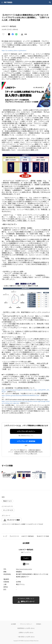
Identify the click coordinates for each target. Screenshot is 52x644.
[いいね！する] (3, 34)
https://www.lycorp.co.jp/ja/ (24, 569)
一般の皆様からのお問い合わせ (26, 637)
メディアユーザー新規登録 (26, 441)
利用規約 (39, 624)
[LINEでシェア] (16, 34)
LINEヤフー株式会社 (28, 536)
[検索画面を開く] (50, 2)
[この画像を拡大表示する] (9, 475)
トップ (5, 536)
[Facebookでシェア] (13, 34)
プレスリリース (14, 536)
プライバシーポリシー (26, 624)
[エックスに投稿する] (9, 34)
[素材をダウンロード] (22, 34)
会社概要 (13, 624)
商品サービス (8, 501)
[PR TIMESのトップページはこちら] (8, 2)
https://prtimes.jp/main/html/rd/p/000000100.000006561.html (21, 395)
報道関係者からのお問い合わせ (26, 628)
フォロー (26, 558)
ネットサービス (8, 510)
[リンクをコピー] (26, 34)
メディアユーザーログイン (26, 431)
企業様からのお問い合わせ (26, 632)
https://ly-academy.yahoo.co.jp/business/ (14, 50)
